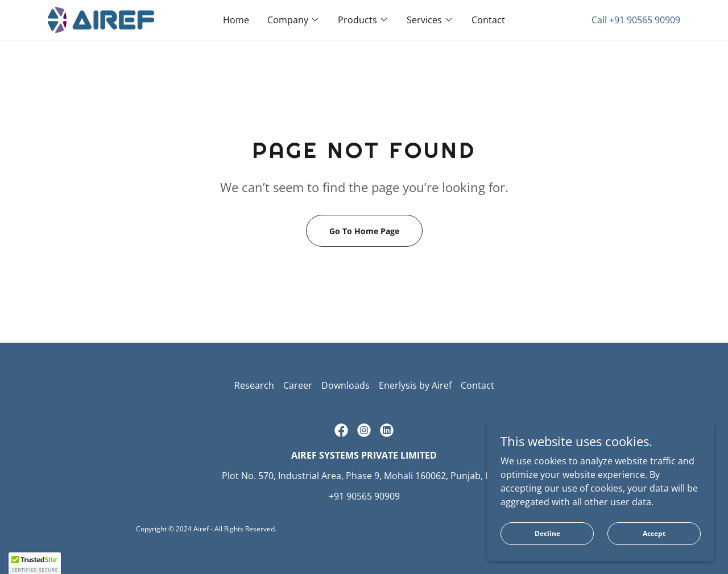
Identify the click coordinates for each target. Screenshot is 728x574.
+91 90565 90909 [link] (645, 20)
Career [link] (298, 385)
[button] (293, 20)
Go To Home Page (364, 231)
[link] (101, 19)
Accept (654, 557)
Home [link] (236, 20)
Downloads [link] (346, 385)
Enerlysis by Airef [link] (415, 385)
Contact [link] (488, 20)
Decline (547, 557)
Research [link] (254, 385)
